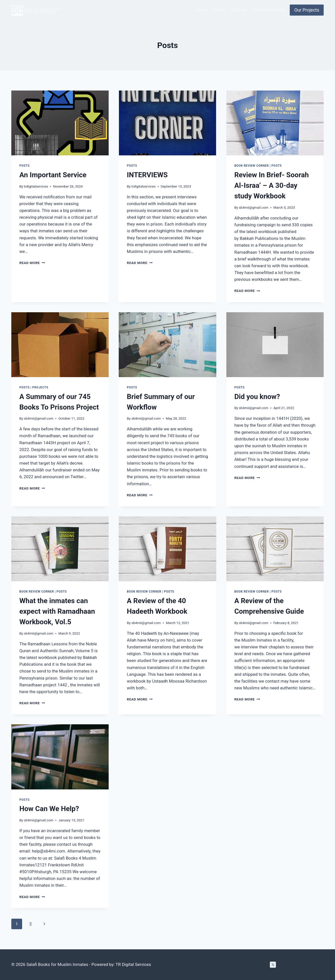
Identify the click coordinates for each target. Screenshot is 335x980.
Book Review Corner (252, 166)
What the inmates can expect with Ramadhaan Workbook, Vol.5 (57, 611)
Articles (219, 10)
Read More (32, 263)
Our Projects (307, 10)
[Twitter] (273, 965)
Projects (40, 387)
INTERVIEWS (147, 175)
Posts (25, 166)
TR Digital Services (133, 964)
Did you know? (257, 397)
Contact (239, 10)
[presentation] (60, 123)
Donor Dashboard (268, 10)
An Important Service (53, 175)
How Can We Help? (49, 809)
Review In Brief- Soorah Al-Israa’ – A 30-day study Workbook (272, 185)
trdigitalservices (36, 186)
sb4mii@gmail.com (254, 207)
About (201, 10)
